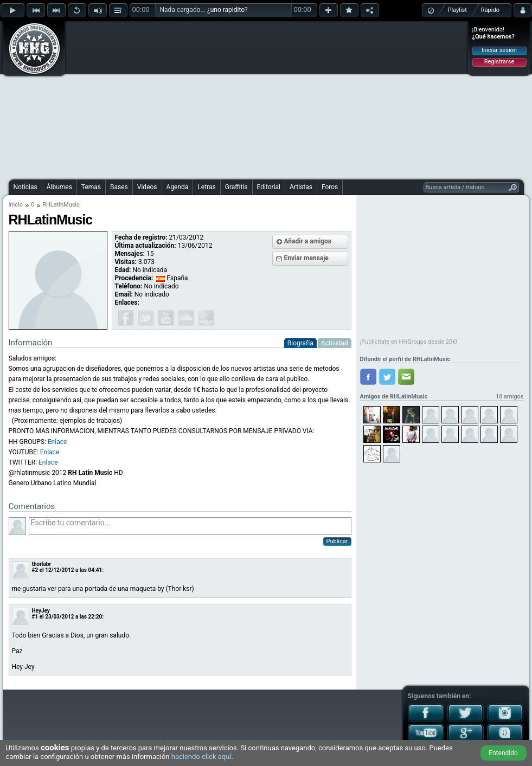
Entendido (503, 753)
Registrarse (499, 62)
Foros (330, 187)
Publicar (337, 541)
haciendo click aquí (201, 757)
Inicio (16, 205)
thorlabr (42, 564)
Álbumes (59, 187)
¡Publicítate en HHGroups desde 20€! (409, 342)
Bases (119, 187)
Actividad (335, 343)
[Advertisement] (240, 99)
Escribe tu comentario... (190, 526)
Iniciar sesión (499, 50)
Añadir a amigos (308, 241)
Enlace (57, 442)
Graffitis (236, 187)
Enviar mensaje (306, 258)
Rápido (490, 10)
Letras (206, 187)
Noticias (25, 187)
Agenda (178, 187)
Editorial (269, 187)
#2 (35, 570)
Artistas (301, 187)
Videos (147, 187)
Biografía (300, 343)
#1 (35, 617)
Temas (91, 187)
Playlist (457, 10)
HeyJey (41, 611)
